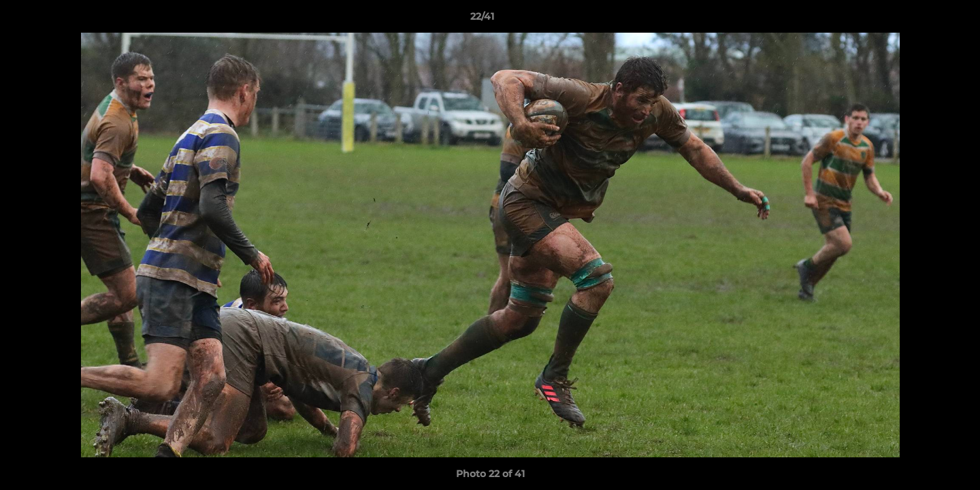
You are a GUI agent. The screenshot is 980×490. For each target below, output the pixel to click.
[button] (923, 20)
